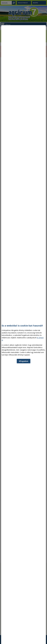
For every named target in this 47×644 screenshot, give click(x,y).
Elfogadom (24, 418)
